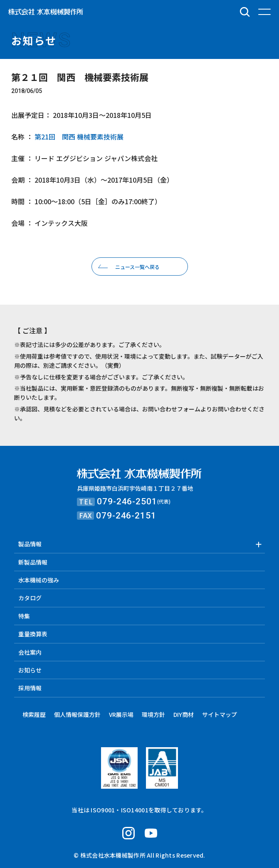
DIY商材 (184, 714)
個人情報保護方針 (77, 714)
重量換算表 (33, 634)
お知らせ (30, 670)
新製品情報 (33, 562)
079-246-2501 (127, 501)
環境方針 (153, 714)
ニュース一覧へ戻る (137, 267)
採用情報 (30, 688)
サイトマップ (220, 714)
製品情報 (30, 544)
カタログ (30, 598)
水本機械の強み (39, 580)
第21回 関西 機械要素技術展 (78, 137)
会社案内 (30, 652)
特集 (24, 616)
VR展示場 (121, 714)
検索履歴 (34, 714)
